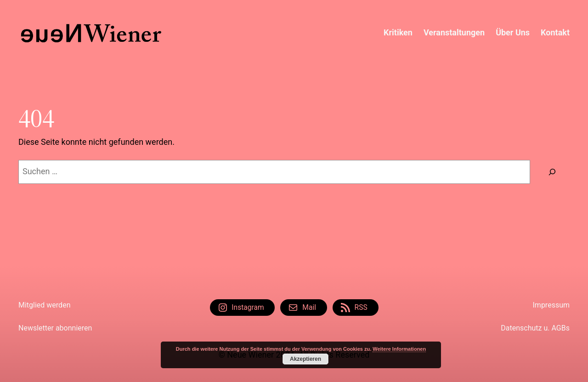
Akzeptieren (305, 359)
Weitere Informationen (399, 349)
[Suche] (552, 172)
